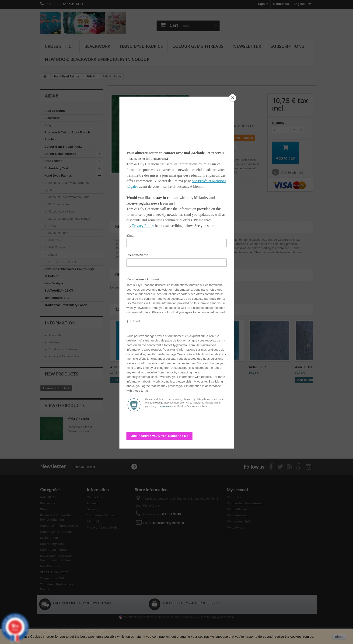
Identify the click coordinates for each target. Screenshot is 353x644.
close (339, 637)
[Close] (233, 98)
